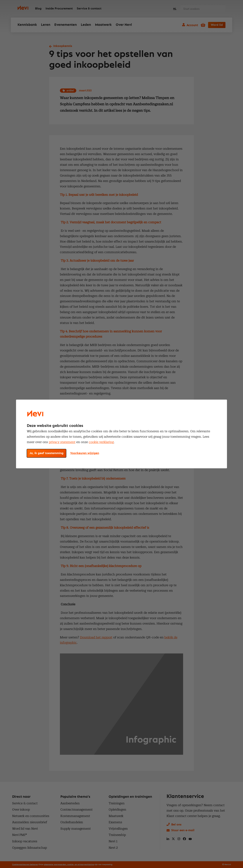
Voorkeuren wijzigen (85, 453)
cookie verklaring (101, 442)
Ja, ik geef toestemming (46, 453)
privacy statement (62, 442)
